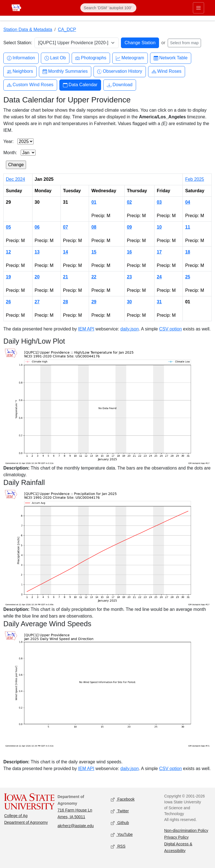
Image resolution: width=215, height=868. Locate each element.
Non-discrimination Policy (186, 831)
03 (159, 202)
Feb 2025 (195, 179)
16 (129, 252)
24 (159, 277)
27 (37, 302)
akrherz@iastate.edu (76, 826)
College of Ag (16, 816)
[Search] (108, 8)
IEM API (86, 329)
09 (129, 227)
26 (8, 302)
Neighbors (20, 71)
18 (188, 252)
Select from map (184, 43)
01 (94, 202)
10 (159, 227)
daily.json (130, 329)
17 (159, 252)
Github (120, 823)
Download (120, 85)
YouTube (122, 835)
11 (188, 227)
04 (188, 202)
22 (94, 277)
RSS (118, 846)
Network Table (171, 58)
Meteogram (130, 58)
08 (94, 227)
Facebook (123, 799)
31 (159, 302)
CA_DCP (67, 30)
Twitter (120, 811)
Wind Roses (167, 71)
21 (66, 277)
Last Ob (55, 58)
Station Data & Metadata (28, 30)
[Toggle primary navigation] (198, 8)
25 (188, 277)
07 (66, 227)
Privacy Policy (177, 837)
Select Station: (18, 43)
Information (21, 58)
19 (8, 277)
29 (94, 302)
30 (129, 302)
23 (129, 277)
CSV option (170, 329)
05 (8, 227)
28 (66, 302)
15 (94, 252)
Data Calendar (80, 85)
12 (8, 252)
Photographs (91, 58)
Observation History (120, 71)
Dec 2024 (16, 179)
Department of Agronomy (26, 822)
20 (37, 277)
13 (37, 252)
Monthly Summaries (65, 71)
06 (37, 227)
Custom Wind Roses (30, 85)
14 (66, 252)
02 (129, 202)
